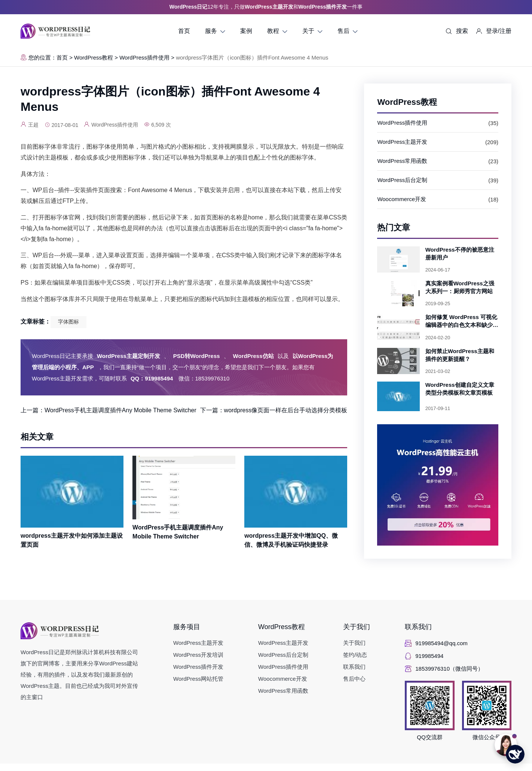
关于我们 (357, 627)
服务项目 (187, 627)
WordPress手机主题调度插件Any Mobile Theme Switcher (120, 410)
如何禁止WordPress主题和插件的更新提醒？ (460, 355)
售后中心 (354, 679)
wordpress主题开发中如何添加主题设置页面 (72, 540)
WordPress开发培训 (198, 655)
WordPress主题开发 (402, 142)
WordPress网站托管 (198, 679)
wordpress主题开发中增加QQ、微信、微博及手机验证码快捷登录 (291, 540)
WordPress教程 (94, 57)
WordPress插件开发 (198, 667)
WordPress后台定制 (402, 180)
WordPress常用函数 (402, 161)
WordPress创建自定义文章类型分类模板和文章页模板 (460, 389)
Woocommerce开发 (402, 199)
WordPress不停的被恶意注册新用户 (460, 254)
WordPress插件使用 (144, 57)
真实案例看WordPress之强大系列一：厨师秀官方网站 (460, 287)
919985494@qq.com (441, 643)
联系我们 (354, 667)
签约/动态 (355, 655)
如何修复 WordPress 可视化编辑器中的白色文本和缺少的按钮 (462, 321)
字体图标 (68, 322)
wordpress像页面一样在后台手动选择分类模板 (286, 410)
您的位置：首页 (44, 57)
